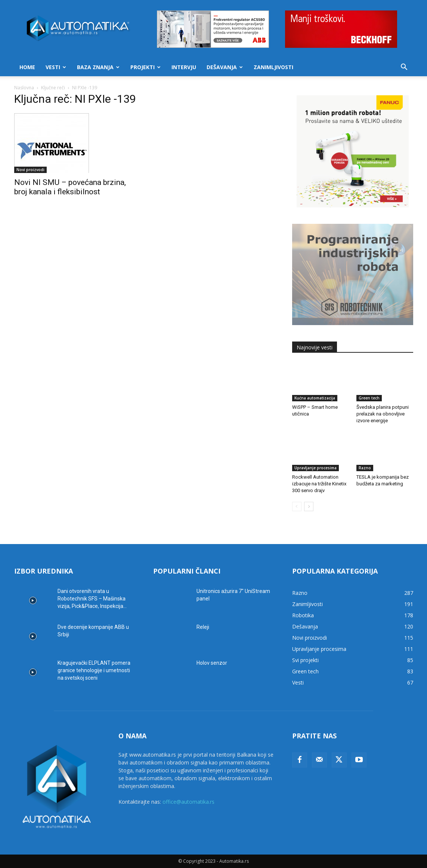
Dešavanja (225, 67)
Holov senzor (212, 663)
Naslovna (24, 88)
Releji (203, 627)
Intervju (184, 67)
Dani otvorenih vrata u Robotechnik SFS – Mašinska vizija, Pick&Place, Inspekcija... (92, 599)
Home (27, 67)
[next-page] (309, 506)
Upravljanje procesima (315, 468)
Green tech (369, 398)
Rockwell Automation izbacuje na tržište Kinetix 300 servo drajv (319, 484)
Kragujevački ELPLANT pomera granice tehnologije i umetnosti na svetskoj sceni (94, 670)
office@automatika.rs (188, 802)
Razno (365, 468)
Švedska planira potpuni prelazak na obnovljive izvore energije (383, 414)
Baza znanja (98, 67)
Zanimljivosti (273, 67)
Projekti (146, 67)
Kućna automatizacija (315, 398)
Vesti (56, 67)
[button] (404, 68)
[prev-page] (297, 506)
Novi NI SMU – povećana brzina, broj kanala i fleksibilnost (70, 187)
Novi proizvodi (30, 170)
